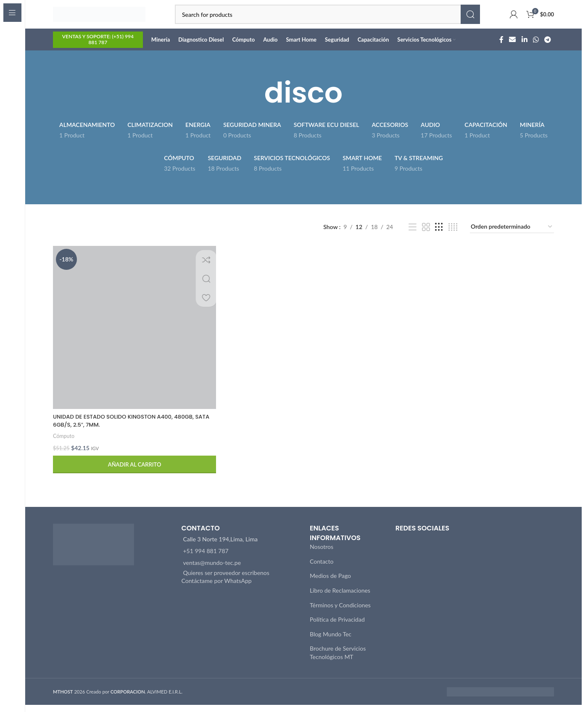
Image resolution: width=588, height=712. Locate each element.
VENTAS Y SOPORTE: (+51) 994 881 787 (98, 49)
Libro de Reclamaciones (340, 597)
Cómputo (64, 443)
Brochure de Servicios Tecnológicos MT (338, 660)
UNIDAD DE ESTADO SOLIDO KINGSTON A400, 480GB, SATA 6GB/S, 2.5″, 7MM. (128, 428)
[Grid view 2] (426, 236)
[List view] (413, 236)
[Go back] (254, 102)
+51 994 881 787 (206, 558)
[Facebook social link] (501, 49)
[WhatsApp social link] (536, 49)
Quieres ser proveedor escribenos (226, 580)
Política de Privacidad (337, 626)
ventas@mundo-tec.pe (212, 570)
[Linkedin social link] (524, 49)
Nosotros (322, 554)
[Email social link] (513, 49)
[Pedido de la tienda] (512, 236)
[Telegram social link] (548, 49)
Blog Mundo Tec (331, 641)
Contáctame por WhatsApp (217, 588)
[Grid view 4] (453, 236)
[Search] (327, 19)
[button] (134, 472)
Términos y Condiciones (340, 612)
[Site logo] (99, 18)
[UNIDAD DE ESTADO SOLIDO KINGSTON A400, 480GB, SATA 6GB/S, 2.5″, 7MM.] (134, 335)
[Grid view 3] (439, 236)
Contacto (322, 568)
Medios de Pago (330, 583)
